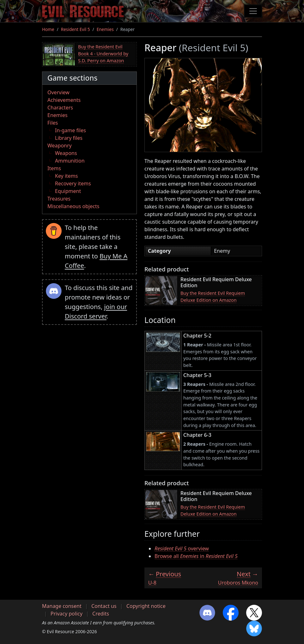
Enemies (105, 29)
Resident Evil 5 (76, 29)
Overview (58, 92)
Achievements (64, 100)
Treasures (59, 199)
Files (53, 123)
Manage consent (62, 606)
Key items (66, 176)
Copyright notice (146, 606)
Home (48, 29)
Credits (101, 614)
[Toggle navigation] (253, 11)
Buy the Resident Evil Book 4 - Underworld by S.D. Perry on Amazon (103, 53)
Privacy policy (67, 614)
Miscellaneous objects (73, 206)
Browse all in (196, 556)
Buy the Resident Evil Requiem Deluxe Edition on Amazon (213, 297)
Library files (69, 138)
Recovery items (73, 183)
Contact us (104, 606)
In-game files (70, 130)
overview (182, 548)
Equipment (68, 191)
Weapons (66, 153)
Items (54, 168)
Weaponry (60, 146)
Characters (60, 108)
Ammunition (70, 161)
